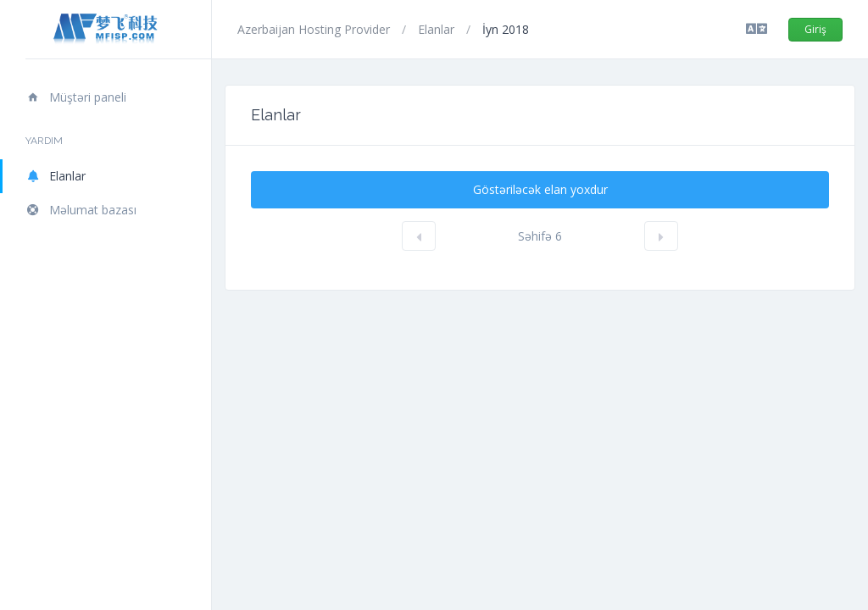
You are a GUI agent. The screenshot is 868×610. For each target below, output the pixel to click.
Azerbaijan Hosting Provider (315, 29)
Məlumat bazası (81, 210)
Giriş (815, 29)
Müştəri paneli (76, 97)
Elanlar (56, 176)
